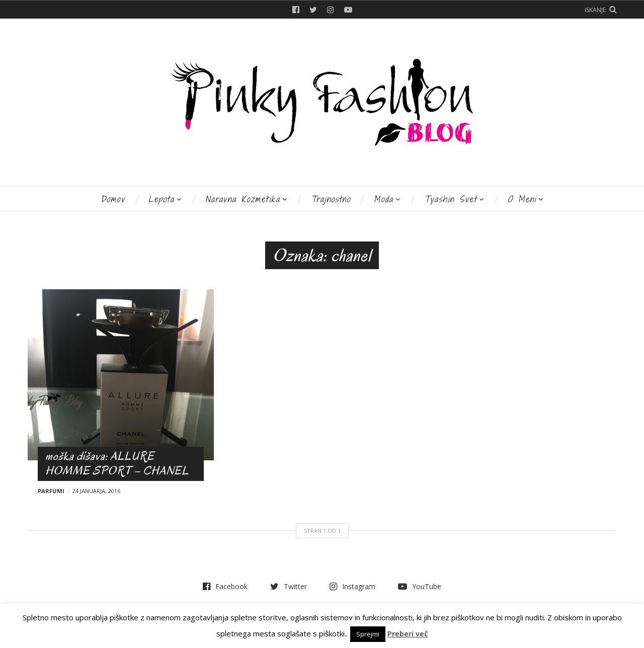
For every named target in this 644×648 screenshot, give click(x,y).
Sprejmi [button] (368, 634)
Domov (113, 199)
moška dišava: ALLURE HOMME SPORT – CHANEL (117, 463)
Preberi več (408, 633)
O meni (522, 199)
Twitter (313, 10)
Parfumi (51, 491)
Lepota (162, 199)
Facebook (296, 10)
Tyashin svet (451, 199)
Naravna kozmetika (243, 199)
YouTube (348, 10)
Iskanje (595, 10)
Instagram (331, 10)
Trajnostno (331, 199)
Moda (384, 199)
